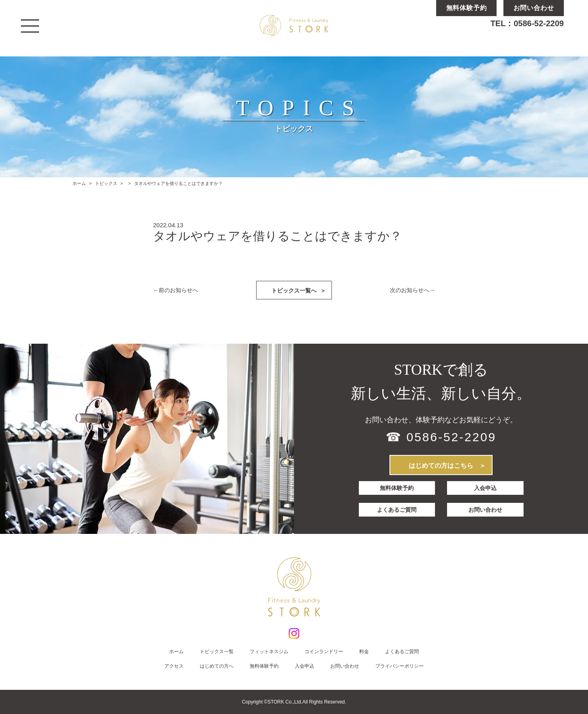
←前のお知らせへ (176, 290)
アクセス (174, 666)
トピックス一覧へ (299, 290)
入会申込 (486, 488)
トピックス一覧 (217, 652)
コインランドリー (324, 652)
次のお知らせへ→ (412, 290)
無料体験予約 (397, 488)
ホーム (79, 183)
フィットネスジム (269, 652)
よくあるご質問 (397, 508)
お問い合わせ (486, 508)
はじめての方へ (217, 666)
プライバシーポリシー (400, 666)
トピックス (106, 183)
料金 (364, 652)
